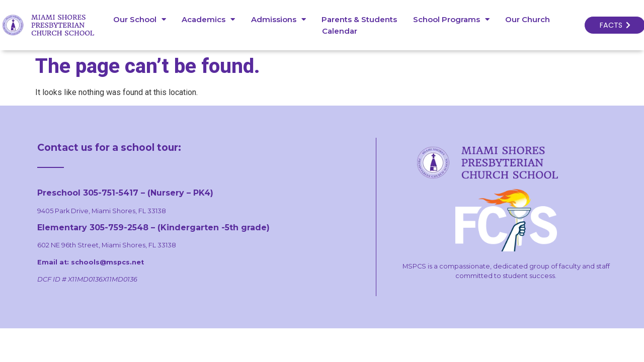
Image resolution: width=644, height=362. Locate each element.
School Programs (449, 19)
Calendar (338, 31)
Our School (138, 19)
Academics (206, 19)
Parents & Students (357, 19)
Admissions (276, 19)
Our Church (526, 19)
